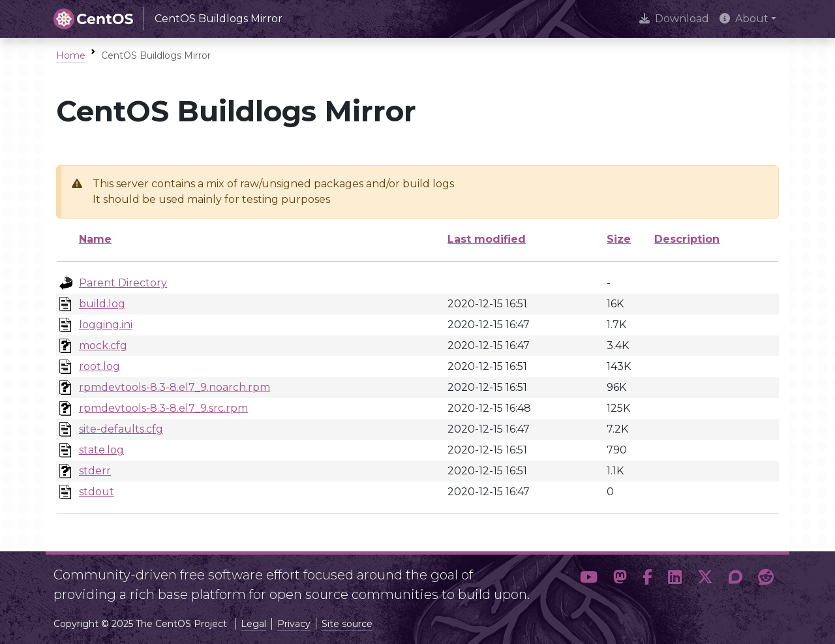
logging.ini (106, 325)
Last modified (487, 239)
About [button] (744, 19)
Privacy (294, 624)
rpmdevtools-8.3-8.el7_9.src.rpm (163, 408)
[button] (589, 579)
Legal (253, 624)
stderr (95, 471)
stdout (97, 492)
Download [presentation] (674, 19)
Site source (347, 624)
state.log (101, 450)
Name (95, 239)
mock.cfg (103, 345)
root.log (99, 366)
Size (619, 239)
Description (687, 239)
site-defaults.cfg (121, 429)
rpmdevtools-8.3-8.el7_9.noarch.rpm (175, 387)
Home (71, 55)
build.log (102, 304)
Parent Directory (123, 283)
